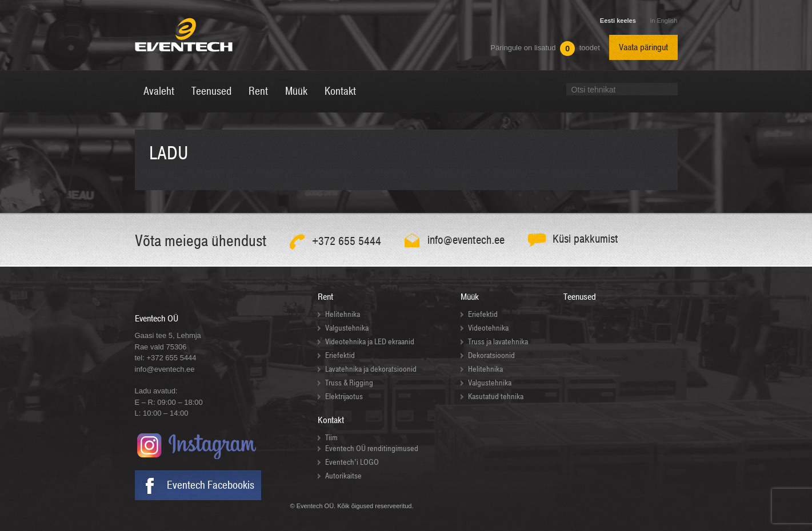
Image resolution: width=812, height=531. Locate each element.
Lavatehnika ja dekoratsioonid (371, 369)
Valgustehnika (347, 328)
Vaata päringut (643, 47)
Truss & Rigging (349, 383)
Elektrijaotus (344, 397)
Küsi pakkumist (585, 239)
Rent (325, 297)
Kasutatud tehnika (496, 397)
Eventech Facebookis (211, 485)
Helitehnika (343, 314)
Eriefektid (340, 355)
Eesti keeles (618, 21)
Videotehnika (488, 328)
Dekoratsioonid (491, 355)
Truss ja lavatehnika (498, 342)
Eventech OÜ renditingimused (372, 448)
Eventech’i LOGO (352, 462)
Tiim (331, 438)
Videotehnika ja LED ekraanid (370, 342)
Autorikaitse (343, 476)
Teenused (580, 297)
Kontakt (331, 420)
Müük (470, 297)
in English (664, 21)
